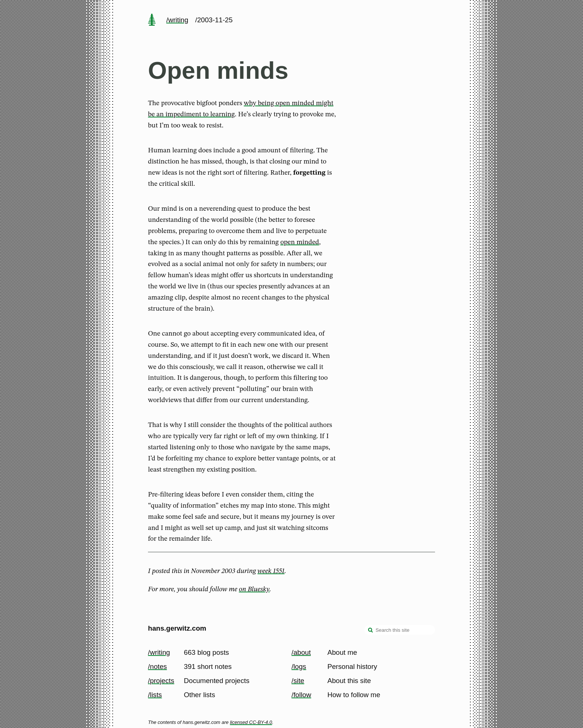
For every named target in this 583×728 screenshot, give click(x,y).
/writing (177, 20)
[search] (371, 631)
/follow (301, 695)
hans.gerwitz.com (177, 628)
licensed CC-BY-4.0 (251, 722)
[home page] (152, 20)
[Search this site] (400, 630)
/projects (161, 681)
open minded (300, 242)
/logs (299, 666)
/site (298, 681)
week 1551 (271, 571)
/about (301, 652)
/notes (157, 666)
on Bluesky (254, 589)
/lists (155, 695)
